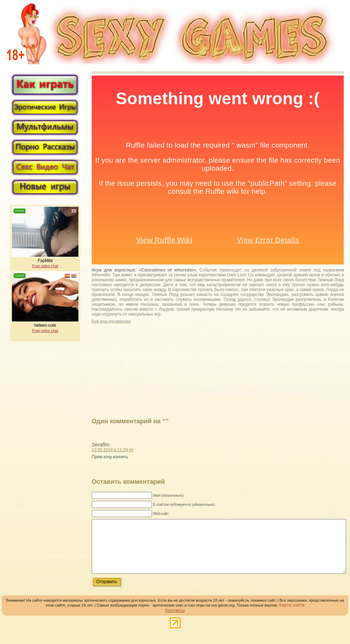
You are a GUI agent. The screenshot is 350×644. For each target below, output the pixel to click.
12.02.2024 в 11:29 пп (113, 450)
